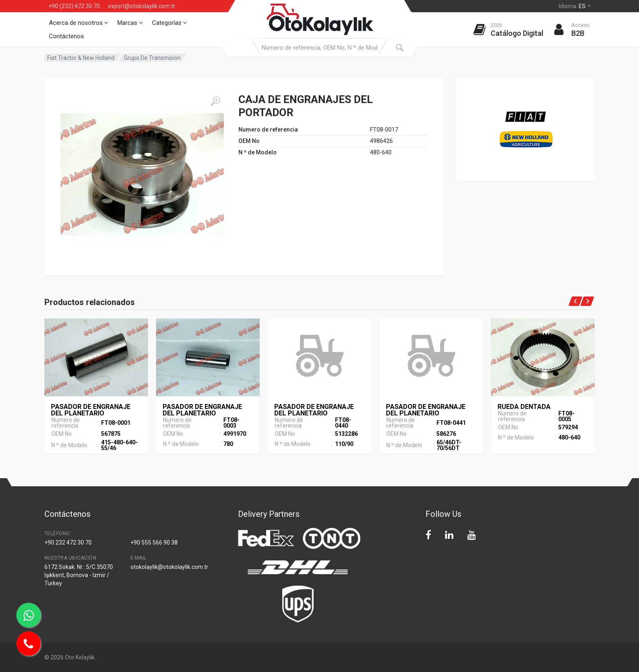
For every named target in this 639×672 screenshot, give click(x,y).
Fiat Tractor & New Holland (81, 58)
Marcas (130, 23)
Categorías (170, 23)
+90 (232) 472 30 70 (74, 6)
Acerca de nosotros (79, 23)
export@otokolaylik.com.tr (142, 6)
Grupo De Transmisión (152, 58)
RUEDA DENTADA (524, 407)
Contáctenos (66, 36)
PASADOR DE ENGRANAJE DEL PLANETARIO (91, 410)
